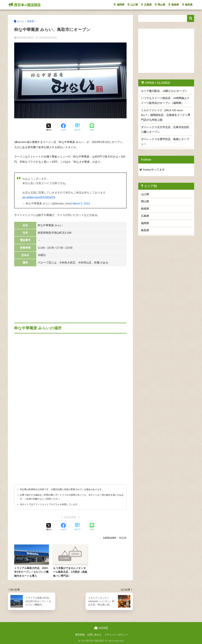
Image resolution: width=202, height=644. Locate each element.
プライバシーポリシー (116, 635)
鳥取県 (187, 5)
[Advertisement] (70, 291)
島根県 (174, 5)
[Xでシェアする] (49, 127)
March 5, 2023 (81, 204)
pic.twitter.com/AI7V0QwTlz (39, 197)
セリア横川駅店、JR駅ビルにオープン (164, 91)
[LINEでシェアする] (92, 127)
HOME (101, 628)
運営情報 (80, 635)
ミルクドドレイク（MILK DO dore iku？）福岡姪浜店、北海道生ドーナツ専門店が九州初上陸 (166, 115)
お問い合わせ (94, 635)
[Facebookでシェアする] (63, 127)
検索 (191, 18)
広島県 (146, 5)
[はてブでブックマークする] (77, 127)
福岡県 (119, 5)
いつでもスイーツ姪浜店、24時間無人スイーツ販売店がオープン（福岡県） (165, 101)
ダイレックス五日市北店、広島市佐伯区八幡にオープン (165, 130)
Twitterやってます (152, 170)
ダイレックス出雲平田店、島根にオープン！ (165, 142)
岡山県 (160, 5)
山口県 (133, 5)
